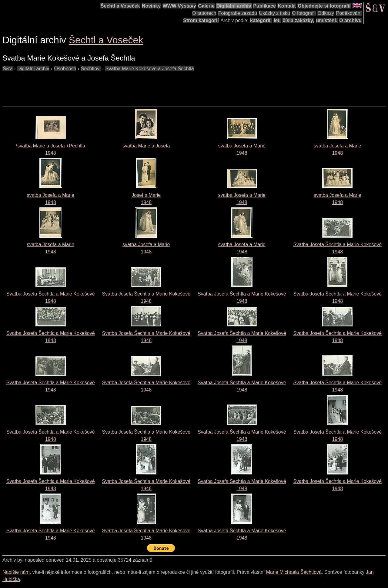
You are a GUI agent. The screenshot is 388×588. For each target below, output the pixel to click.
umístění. (327, 20)
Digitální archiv (234, 6)
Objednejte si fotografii (324, 6)
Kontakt (287, 6)
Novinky (151, 6)
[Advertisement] (113, 86)
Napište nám (16, 572)
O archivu (350, 20)
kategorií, (261, 20)
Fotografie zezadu (238, 13)
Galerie (206, 6)
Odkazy (326, 13)
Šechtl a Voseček (120, 6)
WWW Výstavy (179, 6)
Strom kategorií (201, 20)
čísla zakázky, (298, 20)
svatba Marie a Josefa (146, 146)
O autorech (204, 13)
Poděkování (349, 13)
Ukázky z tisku (274, 13)
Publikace (264, 6)
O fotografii (304, 13)
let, (277, 20)
